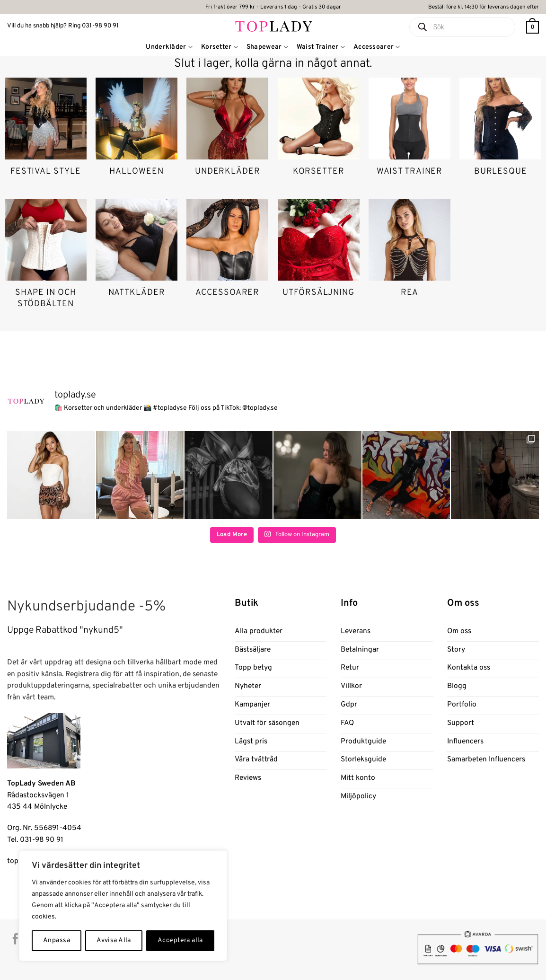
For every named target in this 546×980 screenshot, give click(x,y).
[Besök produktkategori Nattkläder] (136, 255)
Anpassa (57, 940)
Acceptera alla (180, 940)
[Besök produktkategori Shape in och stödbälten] (46, 260)
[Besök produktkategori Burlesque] (500, 134)
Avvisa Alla (114, 940)
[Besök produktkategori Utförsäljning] (319, 255)
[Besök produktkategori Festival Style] (46, 134)
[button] (533, 27)
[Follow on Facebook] (15, 940)
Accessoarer (377, 47)
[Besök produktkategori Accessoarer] (227, 255)
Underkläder (169, 47)
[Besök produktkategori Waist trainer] (409, 134)
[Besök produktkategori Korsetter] (319, 134)
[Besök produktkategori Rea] (409, 255)
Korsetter (220, 47)
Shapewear (267, 47)
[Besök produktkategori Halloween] (136, 134)
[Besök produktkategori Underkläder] (227, 134)
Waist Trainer (321, 47)
